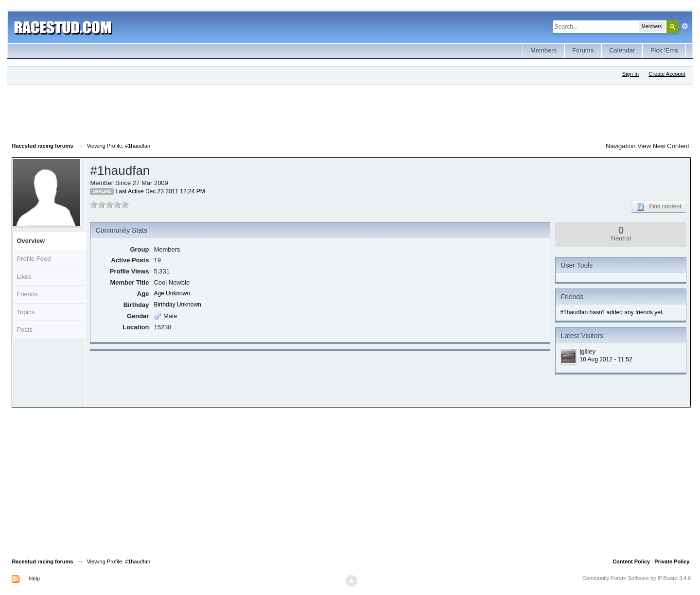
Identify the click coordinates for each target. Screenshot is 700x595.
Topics (26, 312)
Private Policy (672, 561)
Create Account (667, 74)
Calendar (622, 50)
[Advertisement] (189, 111)
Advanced (685, 26)
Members (543, 50)
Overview (31, 241)
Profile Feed (34, 259)
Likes (24, 277)
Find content (659, 207)
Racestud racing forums (42, 561)
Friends (27, 294)
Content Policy (631, 561)
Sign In (630, 74)
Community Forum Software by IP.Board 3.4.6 (637, 578)
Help (34, 578)
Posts (25, 330)
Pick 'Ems (664, 50)
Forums (583, 50)
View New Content (663, 146)
